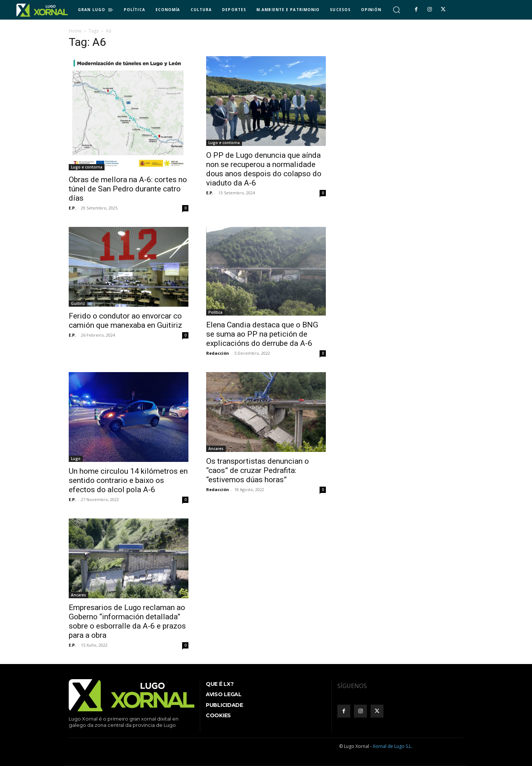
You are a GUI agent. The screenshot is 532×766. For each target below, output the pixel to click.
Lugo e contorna (87, 167)
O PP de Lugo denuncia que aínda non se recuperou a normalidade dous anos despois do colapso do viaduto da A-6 (264, 169)
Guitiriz (78, 303)
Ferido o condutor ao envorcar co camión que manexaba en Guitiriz (125, 321)
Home (75, 31)
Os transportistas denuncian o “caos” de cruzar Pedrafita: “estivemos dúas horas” (258, 470)
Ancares (216, 449)
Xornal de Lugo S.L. (393, 746)
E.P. (72, 208)
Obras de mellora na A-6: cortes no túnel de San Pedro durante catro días (128, 189)
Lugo (76, 459)
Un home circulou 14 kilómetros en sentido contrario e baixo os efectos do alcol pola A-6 (128, 480)
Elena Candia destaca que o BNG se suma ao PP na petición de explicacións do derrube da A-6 (262, 334)
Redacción (218, 353)
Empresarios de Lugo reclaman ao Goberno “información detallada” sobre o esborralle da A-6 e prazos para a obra (127, 621)
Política (215, 312)
